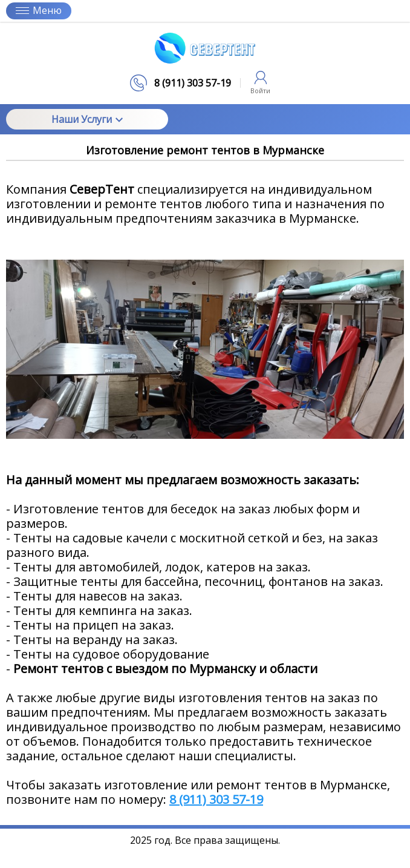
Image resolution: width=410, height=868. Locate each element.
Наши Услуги (87, 119)
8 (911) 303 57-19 (216, 799)
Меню (39, 10)
